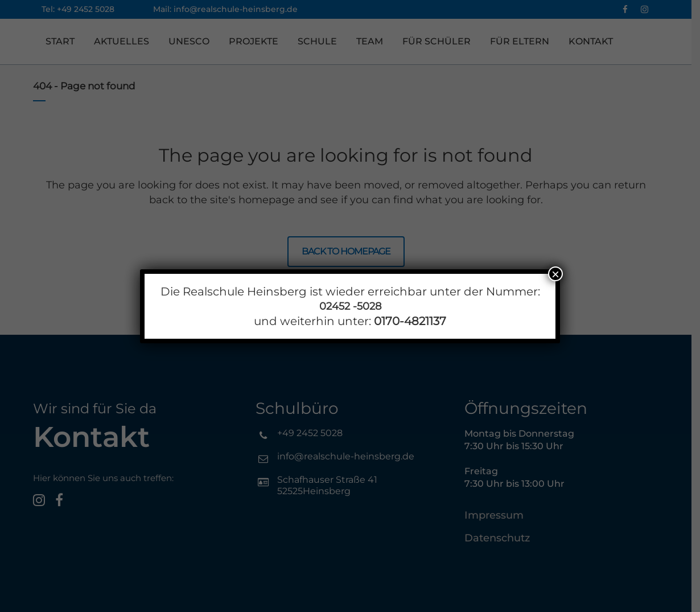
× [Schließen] (555, 274)
